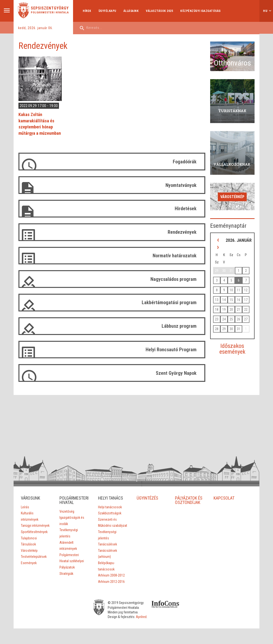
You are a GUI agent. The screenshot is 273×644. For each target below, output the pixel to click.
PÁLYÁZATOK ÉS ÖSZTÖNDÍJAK (189, 500)
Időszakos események (232, 349)
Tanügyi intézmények (35, 526)
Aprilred (141, 617)
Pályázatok (67, 567)
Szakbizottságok (110, 513)
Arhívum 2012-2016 (111, 582)
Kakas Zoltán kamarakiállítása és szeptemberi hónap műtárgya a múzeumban (40, 124)
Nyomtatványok (181, 185)
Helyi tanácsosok (110, 507)
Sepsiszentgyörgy (50, 8)
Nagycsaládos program (174, 279)
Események (29, 563)
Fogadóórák (185, 162)
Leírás (25, 507)
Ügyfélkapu (107, 11)
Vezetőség (67, 511)
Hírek (87, 11)
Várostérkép (232, 197)
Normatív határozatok (175, 256)
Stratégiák (66, 574)
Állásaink (131, 11)
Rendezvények (182, 232)
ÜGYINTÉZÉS (148, 498)
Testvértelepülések (34, 557)
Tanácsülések (108, 544)
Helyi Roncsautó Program (171, 350)
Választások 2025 (159, 11)
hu (265, 11)
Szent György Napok (176, 373)
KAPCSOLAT (224, 498)
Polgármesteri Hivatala (50, 13)
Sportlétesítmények (34, 532)
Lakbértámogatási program (169, 302)
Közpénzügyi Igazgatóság (201, 11)
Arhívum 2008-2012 (111, 575)
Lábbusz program (179, 326)
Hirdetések (186, 209)
